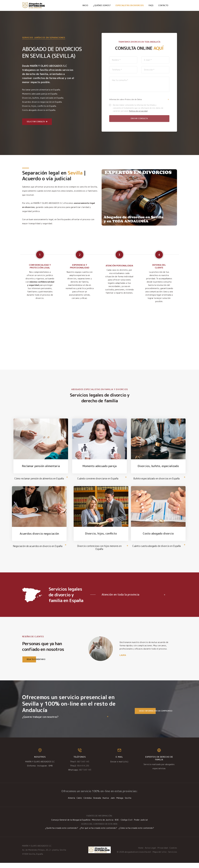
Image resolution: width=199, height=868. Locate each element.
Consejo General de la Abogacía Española (71, 825)
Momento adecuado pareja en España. (40, 94)
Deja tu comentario (34, 665)
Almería (71, 803)
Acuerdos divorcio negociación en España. (42, 102)
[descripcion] (139, 84)
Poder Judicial (141, 825)
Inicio (85, 5)
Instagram (42, 771)
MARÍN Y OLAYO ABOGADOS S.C (40, 767)
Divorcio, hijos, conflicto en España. (39, 106)
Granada (97, 803)
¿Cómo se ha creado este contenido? (136, 833)
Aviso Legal (150, 853)
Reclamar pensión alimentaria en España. (41, 90)
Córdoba (88, 803)
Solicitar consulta (37, 122)
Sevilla (128, 803)
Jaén (113, 803)
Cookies (173, 853)
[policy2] (110, 105)
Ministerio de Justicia (103, 825)
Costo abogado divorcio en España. (39, 110)
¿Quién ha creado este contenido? (62, 833)
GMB (51, 771)
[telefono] (123, 70)
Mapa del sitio (160, 857)
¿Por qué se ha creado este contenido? (98, 833)
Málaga (120, 803)
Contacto (163, 5)
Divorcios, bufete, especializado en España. (43, 98)
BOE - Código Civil (124, 825)
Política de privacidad (138, 111)
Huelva (106, 803)
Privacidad (163, 853)
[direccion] (155, 70)
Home (141, 853)
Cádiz (79, 803)
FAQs (151, 5)
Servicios (173, 857)
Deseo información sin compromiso (154, 716)
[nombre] (123, 60)
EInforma (31, 771)
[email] (155, 60)
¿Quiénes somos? (102, 5)
